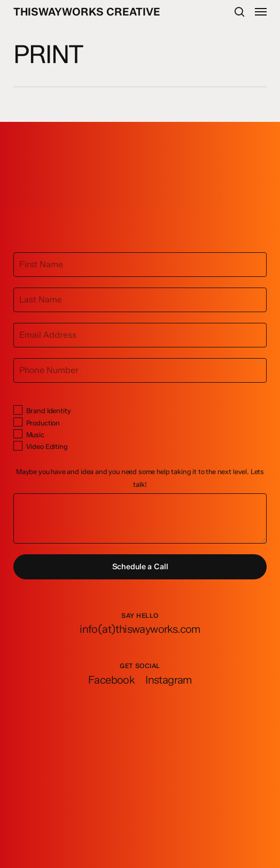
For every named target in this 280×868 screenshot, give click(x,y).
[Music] (18, 434)
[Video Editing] (18, 445)
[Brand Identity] (18, 410)
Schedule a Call (140, 567)
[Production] (18, 422)
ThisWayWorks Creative (87, 12)
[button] (261, 12)
